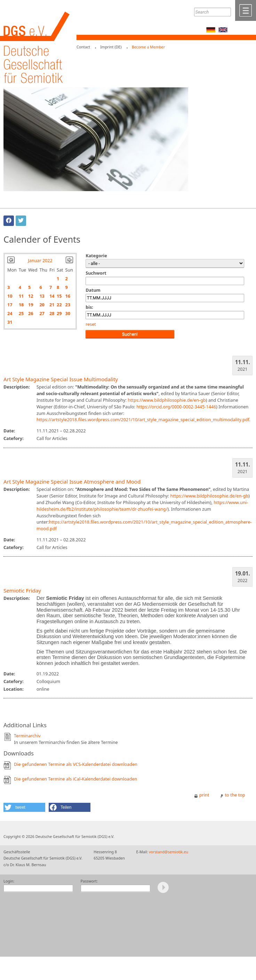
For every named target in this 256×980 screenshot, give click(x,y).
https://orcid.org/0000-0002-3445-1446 (176, 407)
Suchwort (96, 273)
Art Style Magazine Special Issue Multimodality (61, 379)
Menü (246, 10)
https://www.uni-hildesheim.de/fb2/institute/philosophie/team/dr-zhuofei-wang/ (142, 506)
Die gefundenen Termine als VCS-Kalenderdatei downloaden (76, 764)
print (204, 795)
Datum (93, 290)
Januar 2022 (40, 261)
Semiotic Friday (22, 590)
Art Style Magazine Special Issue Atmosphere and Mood (72, 481)
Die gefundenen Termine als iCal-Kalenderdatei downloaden (75, 779)
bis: (89, 307)
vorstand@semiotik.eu (169, 852)
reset (91, 324)
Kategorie (96, 256)
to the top (235, 795)
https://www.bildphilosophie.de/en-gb (167, 400)
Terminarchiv (27, 736)
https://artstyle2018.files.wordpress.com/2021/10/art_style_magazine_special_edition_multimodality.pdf (143, 420)
